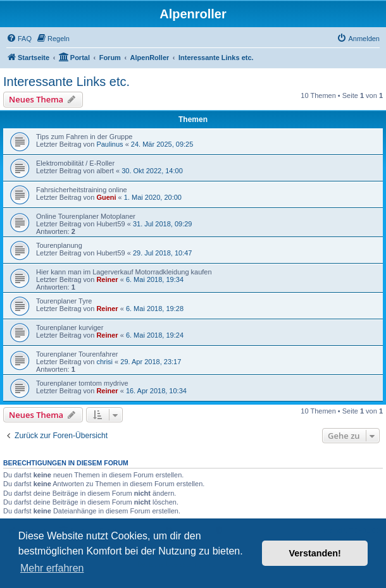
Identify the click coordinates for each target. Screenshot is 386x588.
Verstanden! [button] (315, 553)
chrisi (104, 362)
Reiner (107, 279)
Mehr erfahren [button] (52, 568)
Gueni (106, 197)
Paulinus (109, 144)
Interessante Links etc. (66, 82)
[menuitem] (19, 39)
